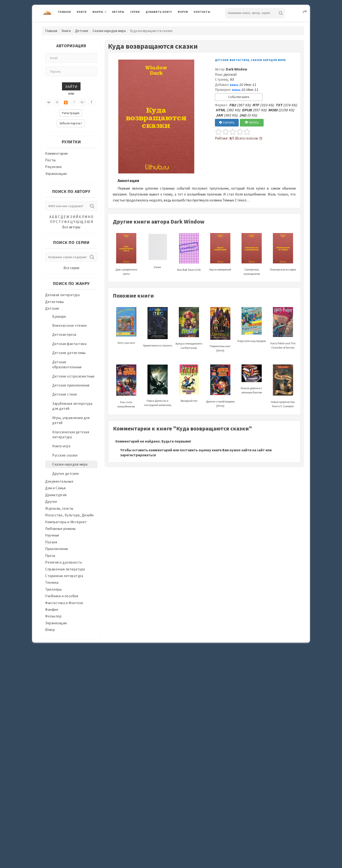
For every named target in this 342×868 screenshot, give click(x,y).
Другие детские (66, 474)
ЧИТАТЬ (252, 123)
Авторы (118, 12)
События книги (239, 97)
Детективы (55, 302)
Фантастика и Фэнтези (64, 603)
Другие (51, 502)
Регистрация (71, 113)
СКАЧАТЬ (227, 123)
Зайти (71, 86)
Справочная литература (65, 569)
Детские (82, 31)
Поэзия (51, 542)
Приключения (57, 549)
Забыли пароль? (71, 123)
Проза (50, 556)
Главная (64, 12)
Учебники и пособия (62, 596)
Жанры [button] (98, 12)
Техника (52, 582)
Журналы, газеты (59, 508)
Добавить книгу (159, 12)
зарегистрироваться (138, 455)
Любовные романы (60, 529)
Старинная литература (64, 576)
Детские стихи (65, 394)
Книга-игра (61, 446)
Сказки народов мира (109, 31)
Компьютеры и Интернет (66, 522)
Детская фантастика (69, 344)
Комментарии (57, 153)
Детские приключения (71, 385)
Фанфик (52, 609)
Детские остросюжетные (74, 376)
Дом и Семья (55, 488)
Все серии (71, 268)
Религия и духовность (64, 562)
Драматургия (56, 495)
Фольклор (53, 616)
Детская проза (64, 334)
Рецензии (53, 167)
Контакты (202, 12)
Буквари (59, 316)
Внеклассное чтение (69, 325)
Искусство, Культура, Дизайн (69, 515)
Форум (183, 12)
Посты (50, 160)
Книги (82, 12)
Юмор (50, 630)
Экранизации (56, 174)
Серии (135, 12)
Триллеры (53, 589)
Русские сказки (65, 455)
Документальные (59, 481)
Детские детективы (69, 353)
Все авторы (71, 227)
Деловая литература (62, 295)
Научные (52, 535)
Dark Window (237, 69)
